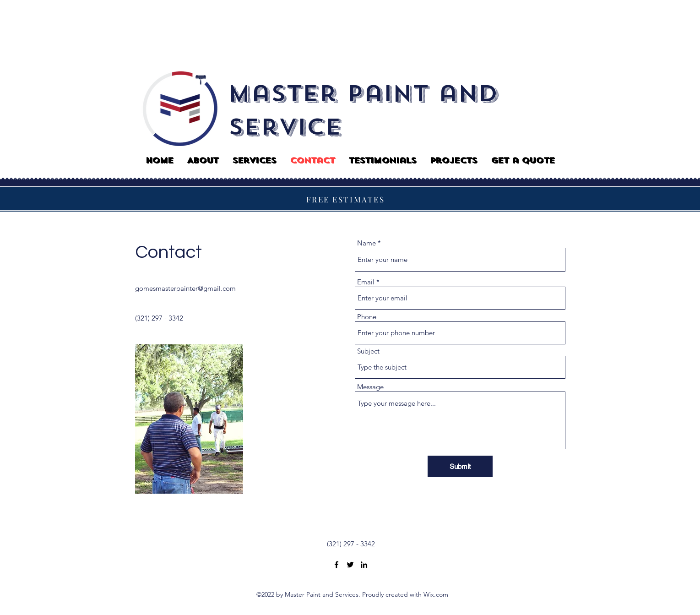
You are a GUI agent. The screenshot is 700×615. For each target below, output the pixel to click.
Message (370, 387)
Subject (368, 351)
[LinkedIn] (364, 565)
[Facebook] (336, 565)
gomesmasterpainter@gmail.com (185, 288)
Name (366, 243)
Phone (367, 317)
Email (366, 282)
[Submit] (460, 466)
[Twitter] (350, 565)
